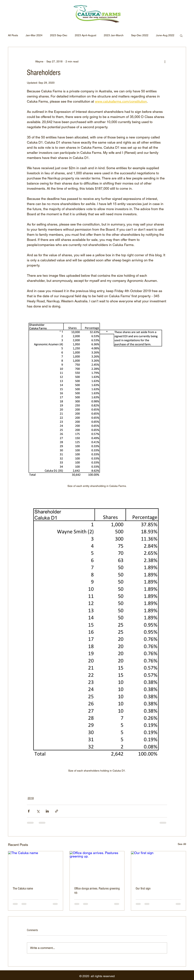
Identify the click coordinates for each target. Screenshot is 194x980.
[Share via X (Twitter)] (38, 811)
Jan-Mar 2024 (34, 35)
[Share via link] (57, 811)
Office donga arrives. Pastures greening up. (97, 890)
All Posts (13, 35)
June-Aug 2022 (165, 35)
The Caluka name (23, 888)
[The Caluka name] (36, 867)
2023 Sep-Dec (59, 35)
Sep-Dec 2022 (140, 35)
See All (182, 844)
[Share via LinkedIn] (47, 811)
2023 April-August (86, 35)
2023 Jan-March (114, 35)
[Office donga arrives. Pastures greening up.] (97, 867)
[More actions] (165, 61)
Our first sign (143, 888)
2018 (31, 798)
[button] (181, 35)
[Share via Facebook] (29, 811)
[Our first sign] (158, 867)
